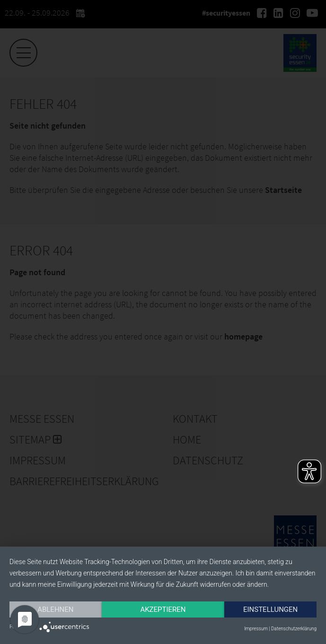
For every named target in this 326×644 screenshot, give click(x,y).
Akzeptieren (163, 609)
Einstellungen (270, 609)
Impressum (256, 629)
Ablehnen (55, 609)
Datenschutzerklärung (294, 629)
